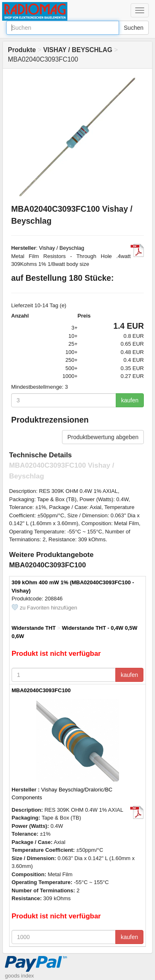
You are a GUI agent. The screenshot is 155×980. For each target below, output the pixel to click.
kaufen (130, 400)
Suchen (134, 28)
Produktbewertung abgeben (103, 437)
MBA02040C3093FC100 (41, 690)
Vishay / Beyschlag (62, 248)
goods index (19, 976)
